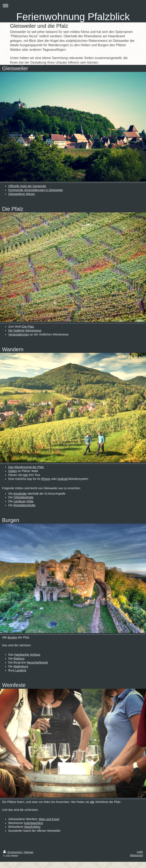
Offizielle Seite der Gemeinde (27, 186)
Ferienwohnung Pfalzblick (73, 17)
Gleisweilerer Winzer (22, 194)
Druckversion (13, 852)
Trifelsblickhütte (24, 497)
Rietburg (19, 659)
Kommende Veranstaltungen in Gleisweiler (36, 190)
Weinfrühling (32, 827)
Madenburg (21, 666)
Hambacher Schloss (27, 655)
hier (26, 475)
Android (62, 479)
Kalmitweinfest (33, 823)
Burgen (12, 637)
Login (140, 852)
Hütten (13, 471)
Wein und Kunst (49, 819)
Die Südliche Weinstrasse (25, 330)
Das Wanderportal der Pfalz (26, 467)
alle (92, 802)
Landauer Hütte (24, 501)
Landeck (21, 670)
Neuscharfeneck (37, 662)
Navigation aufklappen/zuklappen (73, 5)
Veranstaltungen (19, 334)
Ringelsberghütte (24, 505)
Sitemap (29, 852)
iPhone (46, 479)
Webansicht (136, 855)
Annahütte (20, 494)
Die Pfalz (28, 327)
